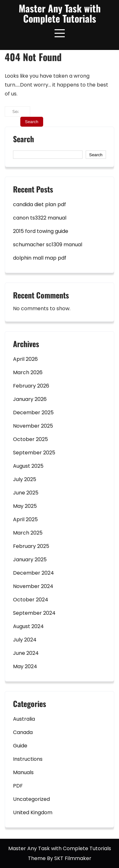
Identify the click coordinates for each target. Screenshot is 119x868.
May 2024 (25, 666)
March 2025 (28, 533)
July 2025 (25, 479)
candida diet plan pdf (40, 204)
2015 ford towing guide (41, 231)
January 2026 (30, 399)
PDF (18, 786)
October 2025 (30, 439)
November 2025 (33, 426)
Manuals (23, 772)
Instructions (28, 759)
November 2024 (33, 586)
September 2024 (34, 613)
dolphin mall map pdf (40, 258)
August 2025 (28, 466)
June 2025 (26, 493)
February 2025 (31, 546)
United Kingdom (33, 812)
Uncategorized (31, 799)
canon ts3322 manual (40, 218)
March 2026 (28, 372)
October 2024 (31, 600)
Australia (24, 719)
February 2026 (31, 386)
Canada (23, 732)
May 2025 (25, 506)
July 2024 (25, 640)
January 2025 (30, 560)
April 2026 (25, 359)
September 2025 (34, 453)
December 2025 (33, 413)
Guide (20, 746)
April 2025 (25, 519)
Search (23, 140)
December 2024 (33, 573)
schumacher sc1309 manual (48, 245)
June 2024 (26, 653)
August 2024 (28, 626)
